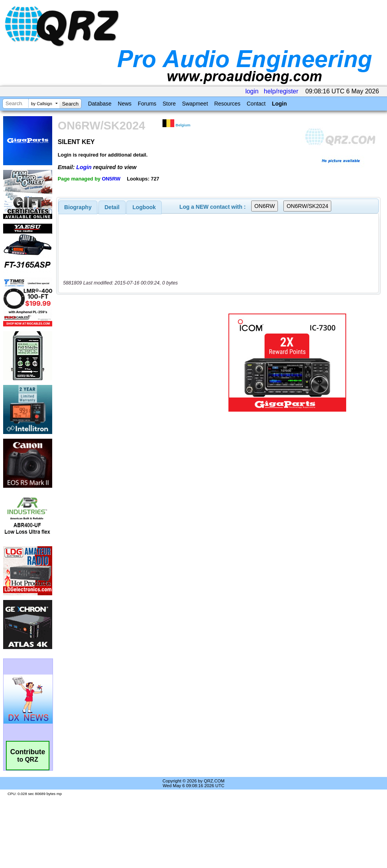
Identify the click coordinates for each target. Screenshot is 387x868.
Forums (147, 104)
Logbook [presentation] (144, 207)
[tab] (78, 207)
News (125, 104)
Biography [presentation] (78, 207)
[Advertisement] (131, 363)
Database (100, 104)
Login (279, 104)
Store (169, 104)
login (252, 91)
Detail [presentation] (112, 207)
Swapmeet (195, 104)
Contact (256, 104)
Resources (227, 104)
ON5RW (111, 179)
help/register (281, 91)
